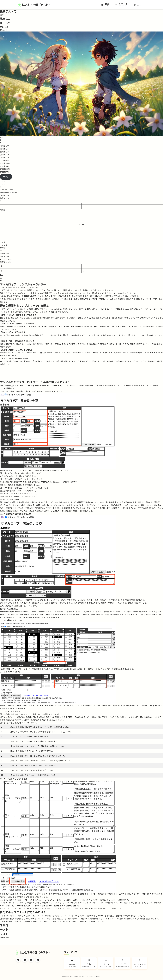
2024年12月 (5, 163)
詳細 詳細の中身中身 (8, 192)
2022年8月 (4, 172)
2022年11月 (5, 169)
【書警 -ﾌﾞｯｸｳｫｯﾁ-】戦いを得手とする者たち (18, 315)
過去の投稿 (5, 937)
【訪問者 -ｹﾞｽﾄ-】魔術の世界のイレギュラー (18, 341)
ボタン (6, 177)
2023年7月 (4, 166)
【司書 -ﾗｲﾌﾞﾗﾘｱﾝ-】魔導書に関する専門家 (17, 323)
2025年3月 (4, 160)
